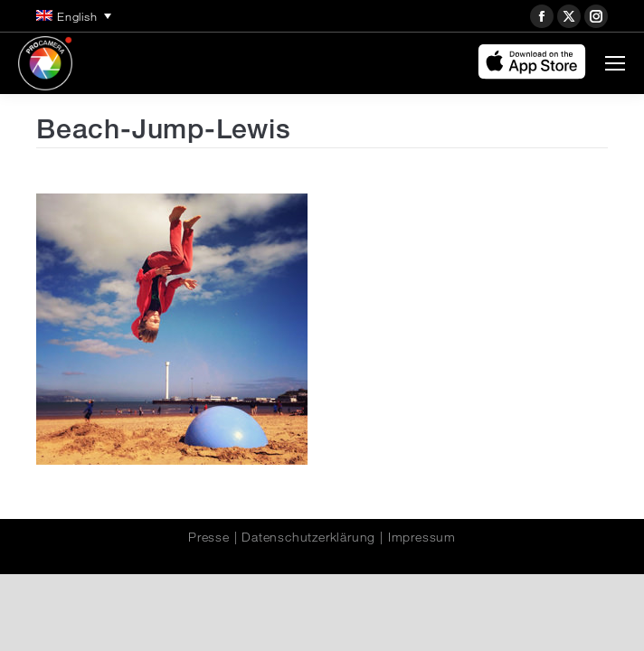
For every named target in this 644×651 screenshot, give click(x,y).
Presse (209, 537)
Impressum (422, 537)
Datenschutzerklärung (308, 537)
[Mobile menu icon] (615, 63)
